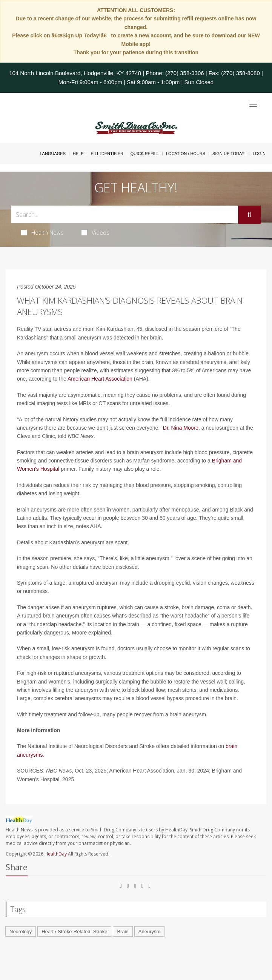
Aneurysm (150, 932)
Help (78, 154)
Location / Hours (186, 154)
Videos (95, 232)
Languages (52, 154)
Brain (123, 932)
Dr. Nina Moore (181, 428)
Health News (42, 232)
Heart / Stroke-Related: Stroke (74, 932)
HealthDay (56, 854)
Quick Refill (145, 154)
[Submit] (249, 215)
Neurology (21, 932)
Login (259, 154)
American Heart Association (100, 379)
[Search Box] (125, 214)
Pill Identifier (107, 154)
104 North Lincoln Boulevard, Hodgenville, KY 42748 (75, 73)
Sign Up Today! (229, 154)
